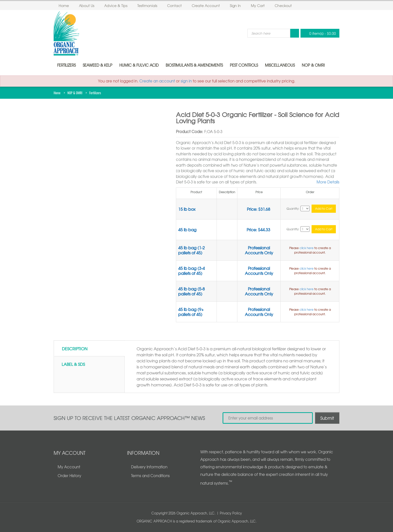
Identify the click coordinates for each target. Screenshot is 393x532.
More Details (328, 182)
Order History (69, 476)
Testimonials (147, 6)
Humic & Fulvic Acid (139, 65)
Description (75, 349)
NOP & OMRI (313, 65)
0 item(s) (319, 33)
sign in (186, 81)
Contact (174, 6)
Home (64, 6)
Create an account (157, 81)
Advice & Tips (116, 6)
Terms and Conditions (150, 476)
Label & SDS (73, 364)
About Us (87, 6)
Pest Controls (244, 65)
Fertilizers (66, 65)
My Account (69, 467)
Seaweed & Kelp (97, 65)
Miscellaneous (280, 65)
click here (307, 248)
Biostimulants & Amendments (194, 65)
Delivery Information (149, 467)
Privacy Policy (231, 513)
